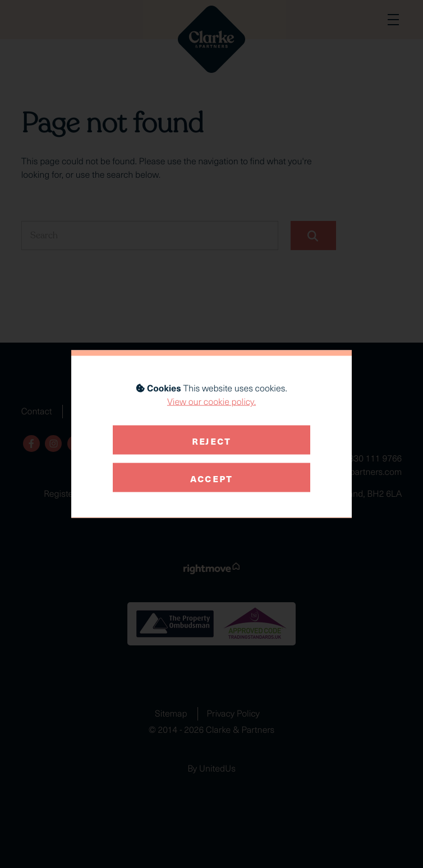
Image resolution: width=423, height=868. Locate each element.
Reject (211, 440)
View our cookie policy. (211, 402)
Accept (211, 477)
